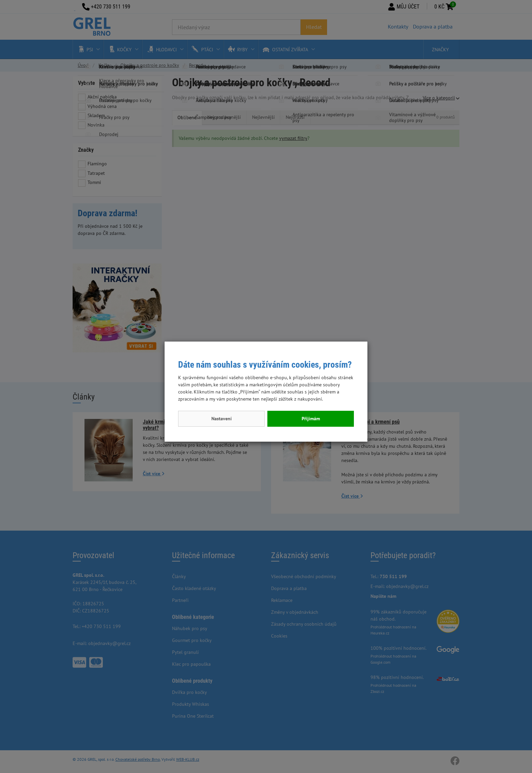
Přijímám (311, 419)
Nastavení (222, 419)
